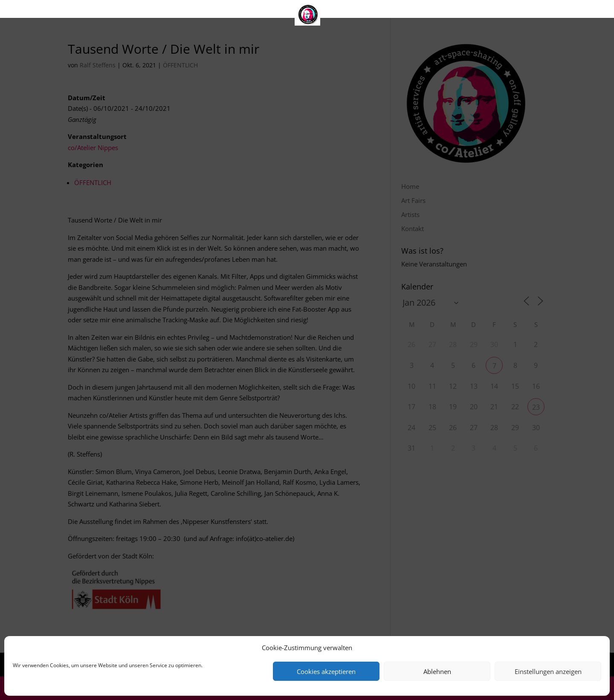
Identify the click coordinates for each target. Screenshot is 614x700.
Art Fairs (284, 11)
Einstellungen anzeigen (548, 671)
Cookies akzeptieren (326, 671)
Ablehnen (437, 671)
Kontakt (369, 11)
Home (241, 11)
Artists (327, 11)
